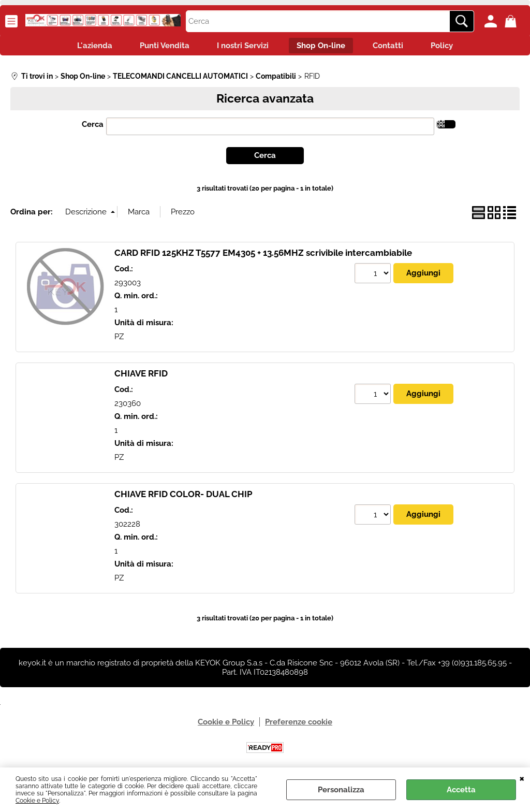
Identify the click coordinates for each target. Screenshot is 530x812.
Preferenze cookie (299, 724)
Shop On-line (322, 47)
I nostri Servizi (241, 47)
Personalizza (341, 790)
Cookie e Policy (37, 801)
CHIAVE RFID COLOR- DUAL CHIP (183, 497)
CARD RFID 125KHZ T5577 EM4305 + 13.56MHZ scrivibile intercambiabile (263, 255)
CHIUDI (522, 778)
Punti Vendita (159, 47)
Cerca (93, 126)
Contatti (393, 47)
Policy (451, 47)
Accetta (461, 790)
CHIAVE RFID (141, 376)
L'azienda (86, 47)
